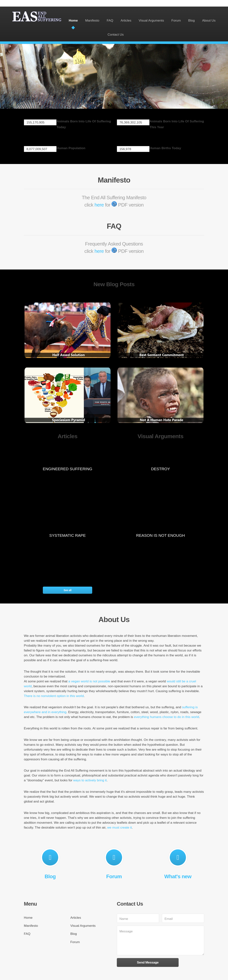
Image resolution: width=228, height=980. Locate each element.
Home (73, 20)
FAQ (110, 20)
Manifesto (92, 20)
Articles (126, 20)
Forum (176, 20)
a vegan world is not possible (89, 681)
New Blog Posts (114, 284)
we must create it (120, 827)
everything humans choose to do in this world (166, 717)
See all (68, 590)
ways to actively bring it (90, 780)
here (99, 205)
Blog (191, 20)
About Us (209, 20)
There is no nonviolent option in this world (54, 696)
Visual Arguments (151, 20)
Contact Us (116, 34)
